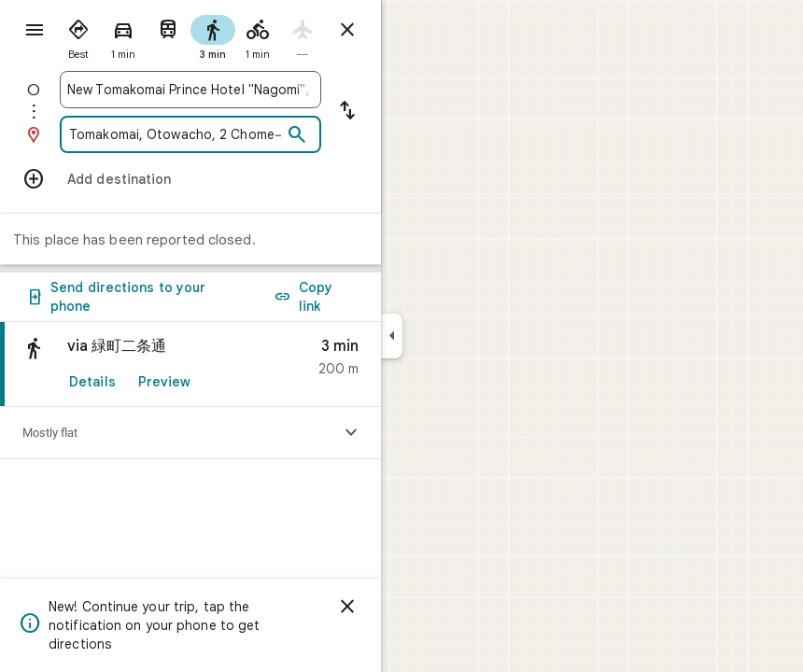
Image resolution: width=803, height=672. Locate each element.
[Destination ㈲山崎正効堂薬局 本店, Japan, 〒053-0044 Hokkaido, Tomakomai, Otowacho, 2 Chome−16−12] (175, 134)
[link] (190, 364)
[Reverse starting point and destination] (347, 112)
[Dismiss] (347, 607)
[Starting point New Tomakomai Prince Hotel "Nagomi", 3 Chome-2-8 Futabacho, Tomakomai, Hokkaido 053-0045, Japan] (190, 90)
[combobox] (190, 90)
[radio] (78, 35)
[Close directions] (347, 30)
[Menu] (35, 30)
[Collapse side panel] (392, 336)
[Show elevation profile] (351, 433)
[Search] (297, 135)
